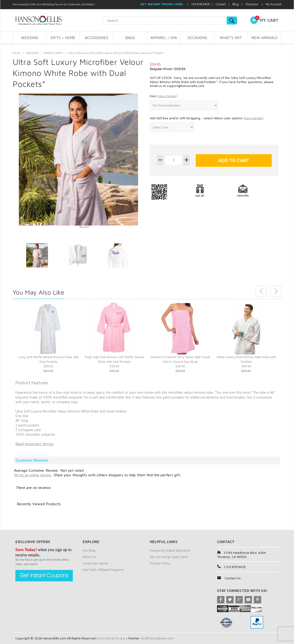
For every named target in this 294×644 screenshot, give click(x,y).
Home (17, 53)
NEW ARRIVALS (264, 38)
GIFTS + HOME (63, 38)
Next (276, 291)
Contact (221, 4)
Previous (261, 291)
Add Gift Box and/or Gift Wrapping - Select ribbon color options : (207, 118)
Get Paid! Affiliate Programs (103, 570)
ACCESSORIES (96, 38)
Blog (236, 4)
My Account (273, 4)
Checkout (252, 4)
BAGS (130, 38)
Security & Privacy (112, 638)
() (167, 96)
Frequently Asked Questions (170, 550)
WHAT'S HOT (231, 38)
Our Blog (89, 550)
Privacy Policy (160, 563)
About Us (89, 557)
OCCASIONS (197, 38)
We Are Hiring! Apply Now (169, 557)
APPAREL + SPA (164, 38)
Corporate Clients (95, 563)
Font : (164, 96)
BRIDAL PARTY (54, 53)
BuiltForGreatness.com (159, 638)
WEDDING (30, 38)
